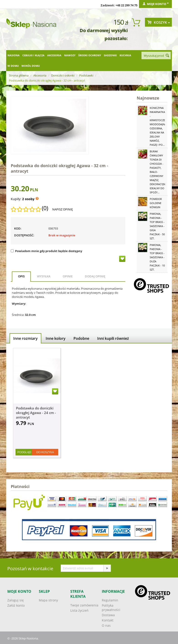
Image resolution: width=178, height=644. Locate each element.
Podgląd (24, 452)
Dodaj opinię (95, 276)
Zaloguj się (16, 600)
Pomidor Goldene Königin (156, 203)
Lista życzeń (79, 610)
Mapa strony (48, 600)
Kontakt (108, 620)
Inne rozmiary (25, 338)
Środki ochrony (90, 55)
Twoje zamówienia (84, 605)
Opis (21, 276)
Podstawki (86, 75)
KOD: (18, 228)
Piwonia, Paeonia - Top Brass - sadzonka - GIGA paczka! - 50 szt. (157, 226)
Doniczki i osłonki (63, 75)
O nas (106, 625)
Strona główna (19, 75)
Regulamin (110, 600)
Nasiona (14, 55)
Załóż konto (16, 605)
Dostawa (108, 615)
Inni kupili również (113, 338)
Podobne (81, 338)
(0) (45, 208)
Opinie (68, 276)
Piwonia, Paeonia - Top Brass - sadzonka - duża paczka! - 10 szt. (157, 257)
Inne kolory (56, 338)
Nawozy (70, 55)
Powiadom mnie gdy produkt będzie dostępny (46, 251)
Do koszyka (45, 452)
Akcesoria (54, 55)
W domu (13, 66)
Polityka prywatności (111, 608)
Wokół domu (31, 66)
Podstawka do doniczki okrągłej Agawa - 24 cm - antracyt (36, 413)
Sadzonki (110, 55)
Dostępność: (24, 235)
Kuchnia (125, 55)
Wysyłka (44, 276)
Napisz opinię (63, 209)
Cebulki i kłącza (33, 55)
